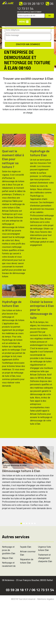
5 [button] (32, 523)
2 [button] (24, 523)
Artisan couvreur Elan (28, 553)
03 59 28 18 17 (31, 4)
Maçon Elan (8, 558)
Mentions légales (46, 599)
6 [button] (35, 523)
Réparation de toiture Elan (27, 561)
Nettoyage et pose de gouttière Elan (9, 550)
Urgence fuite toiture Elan (45, 549)
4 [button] (29, 523)
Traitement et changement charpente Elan (45, 558)
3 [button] (27, 523)
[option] (0, 124)
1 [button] (21, 523)
